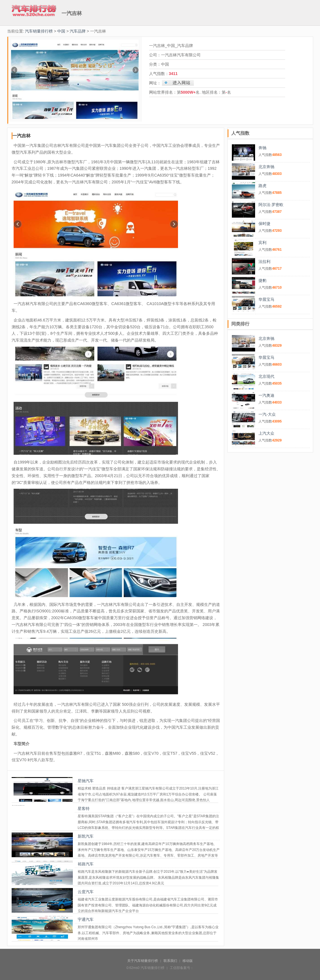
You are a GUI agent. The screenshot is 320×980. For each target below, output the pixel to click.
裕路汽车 (86, 864)
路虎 (262, 186)
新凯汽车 (86, 836)
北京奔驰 (266, 167)
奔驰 (262, 148)
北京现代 (266, 376)
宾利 (262, 243)
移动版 (188, 961)
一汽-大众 (267, 414)
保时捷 (264, 224)
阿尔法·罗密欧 (271, 205)
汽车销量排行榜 (39, 31)
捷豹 (262, 280)
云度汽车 (86, 892)
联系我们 (170, 961)
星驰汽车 (86, 781)
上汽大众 (266, 433)
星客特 (84, 809)
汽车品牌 (78, 31)
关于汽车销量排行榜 (143, 961)
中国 (61, 31)
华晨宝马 (266, 299)
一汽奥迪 (266, 395)
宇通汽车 (86, 919)
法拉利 (264, 261)
